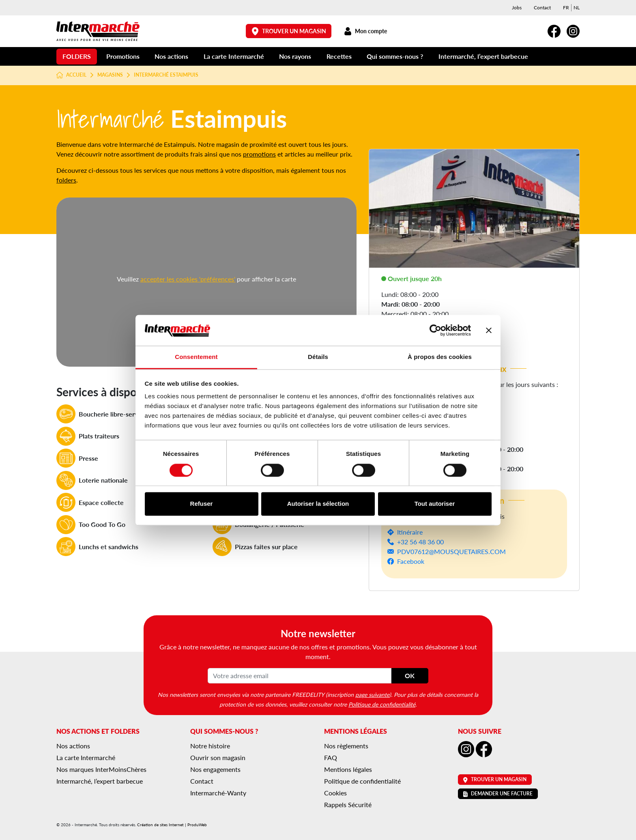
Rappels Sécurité (348, 805)
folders (66, 180)
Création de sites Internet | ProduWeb (172, 825)
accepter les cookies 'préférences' (188, 279)
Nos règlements (346, 746)
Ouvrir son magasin (218, 757)
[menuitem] (566, 8)
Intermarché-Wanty (218, 793)
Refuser (202, 504)
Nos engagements (215, 769)
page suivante (372, 694)
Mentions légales (348, 769)
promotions (259, 154)
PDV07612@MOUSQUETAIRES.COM (451, 551)
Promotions (123, 56)
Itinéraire (410, 532)
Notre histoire (210, 746)
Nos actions (171, 56)
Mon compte (365, 31)
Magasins (110, 75)
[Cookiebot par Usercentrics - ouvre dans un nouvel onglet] (435, 330)
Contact (542, 8)
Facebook (411, 561)
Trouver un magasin (289, 31)
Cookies (335, 793)
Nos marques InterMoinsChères (101, 769)
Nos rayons (295, 56)
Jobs (517, 8)
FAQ (331, 757)
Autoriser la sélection (318, 504)
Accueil (71, 75)
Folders (77, 56)
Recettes (339, 56)
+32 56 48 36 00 (420, 542)
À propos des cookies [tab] (440, 357)
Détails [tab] (318, 357)
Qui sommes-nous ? (395, 56)
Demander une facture (498, 794)
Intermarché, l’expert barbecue (483, 56)
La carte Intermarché (234, 56)
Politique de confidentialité (382, 704)
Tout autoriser (435, 504)
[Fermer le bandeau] (489, 330)
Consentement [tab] (196, 357)
